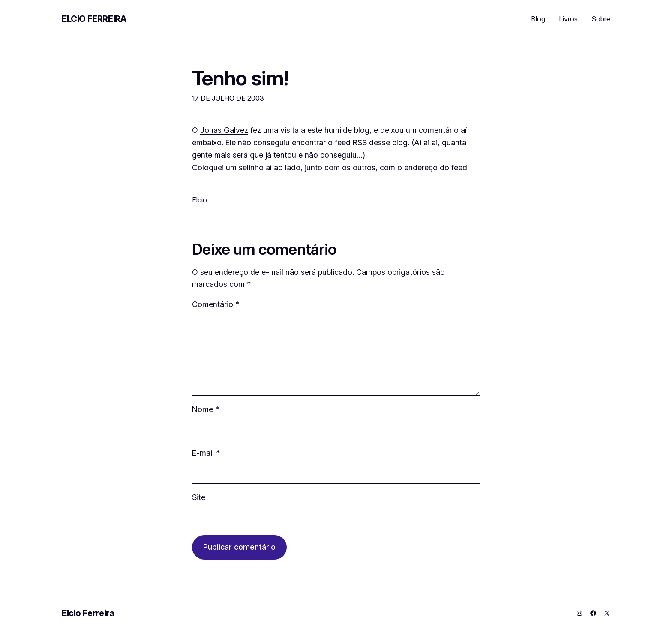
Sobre (601, 19)
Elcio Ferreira (94, 19)
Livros (568, 19)
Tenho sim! (240, 78)
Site (199, 497)
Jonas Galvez (224, 130)
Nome (205, 409)
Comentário (216, 304)
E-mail (206, 453)
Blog (538, 19)
